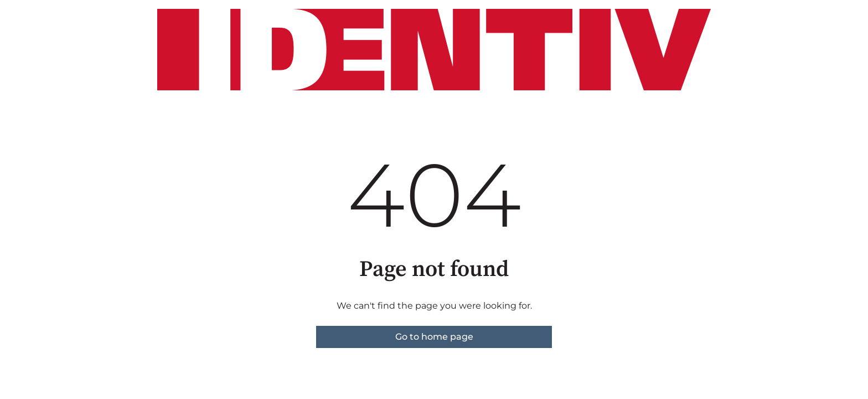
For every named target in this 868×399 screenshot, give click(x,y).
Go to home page (434, 337)
